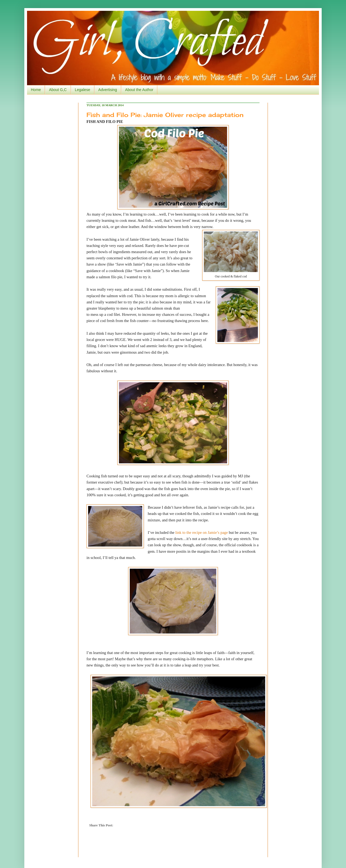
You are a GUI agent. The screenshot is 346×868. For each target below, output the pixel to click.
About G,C (58, 90)
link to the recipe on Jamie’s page (202, 532)
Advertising (108, 90)
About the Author (139, 90)
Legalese (83, 90)
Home (36, 90)
